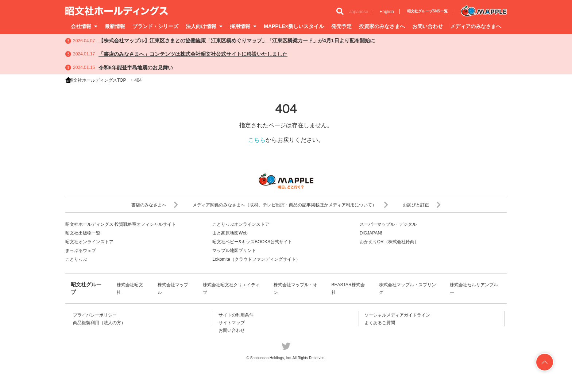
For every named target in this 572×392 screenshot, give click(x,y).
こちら (257, 140)
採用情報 (243, 26)
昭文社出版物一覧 (83, 233)
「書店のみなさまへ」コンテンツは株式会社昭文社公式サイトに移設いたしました (193, 54)
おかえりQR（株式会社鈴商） (389, 242)
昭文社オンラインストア (89, 242)
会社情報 (84, 26)
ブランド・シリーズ (155, 26)
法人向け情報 (204, 26)
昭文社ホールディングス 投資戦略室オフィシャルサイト (121, 224)
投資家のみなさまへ (382, 26)
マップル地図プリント (234, 251)
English (387, 12)
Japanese (359, 12)
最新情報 (115, 26)
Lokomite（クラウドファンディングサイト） (256, 259)
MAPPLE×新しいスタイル (294, 26)
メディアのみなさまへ (476, 26)
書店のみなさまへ (155, 205)
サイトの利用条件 (236, 315)
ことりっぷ (76, 259)
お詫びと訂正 (422, 205)
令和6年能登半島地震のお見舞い (136, 67)
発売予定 (341, 26)
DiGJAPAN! (371, 233)
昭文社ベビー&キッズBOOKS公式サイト (252, 242)
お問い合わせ (428, 26)
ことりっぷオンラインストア (241, 224)
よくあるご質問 (380, 323)
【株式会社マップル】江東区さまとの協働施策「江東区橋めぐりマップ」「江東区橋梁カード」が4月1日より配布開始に (237, 40)
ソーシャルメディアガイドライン (397, 315)
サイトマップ (232, 323)
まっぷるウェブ (81, 251)
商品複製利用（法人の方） (99, 323)
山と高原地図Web (230, 233)
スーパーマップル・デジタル (388, 224)
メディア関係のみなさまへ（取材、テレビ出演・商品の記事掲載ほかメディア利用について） (290, 205)
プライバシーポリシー (95, 315)
